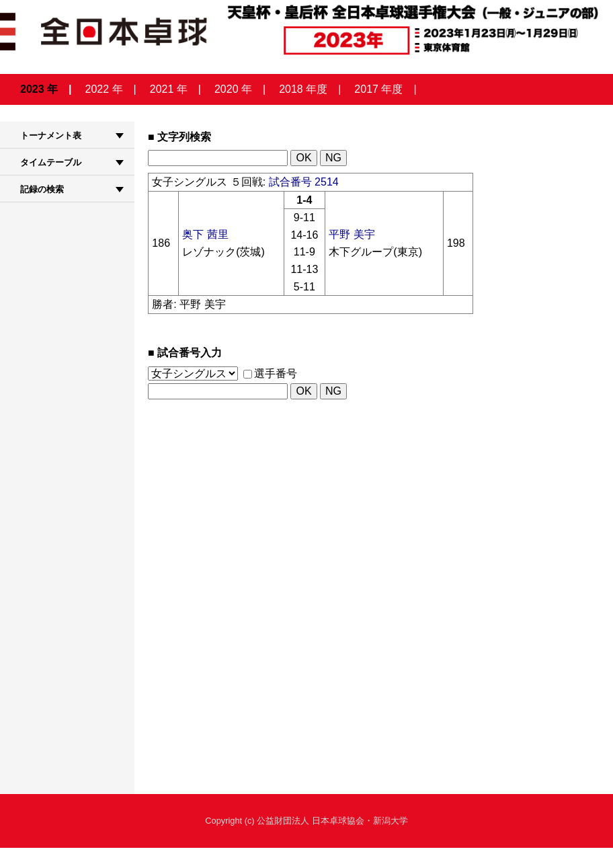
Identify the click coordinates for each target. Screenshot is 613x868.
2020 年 (233, 89)
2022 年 (104, 89)
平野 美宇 (352, 234)
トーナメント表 (51, 135)
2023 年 (39, 89)
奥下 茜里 (205, 234)
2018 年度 (303, 89)
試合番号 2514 (304, 182)
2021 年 (169, 89)
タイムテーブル (51, 162)
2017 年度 (378, 89)
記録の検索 (42, 189)
